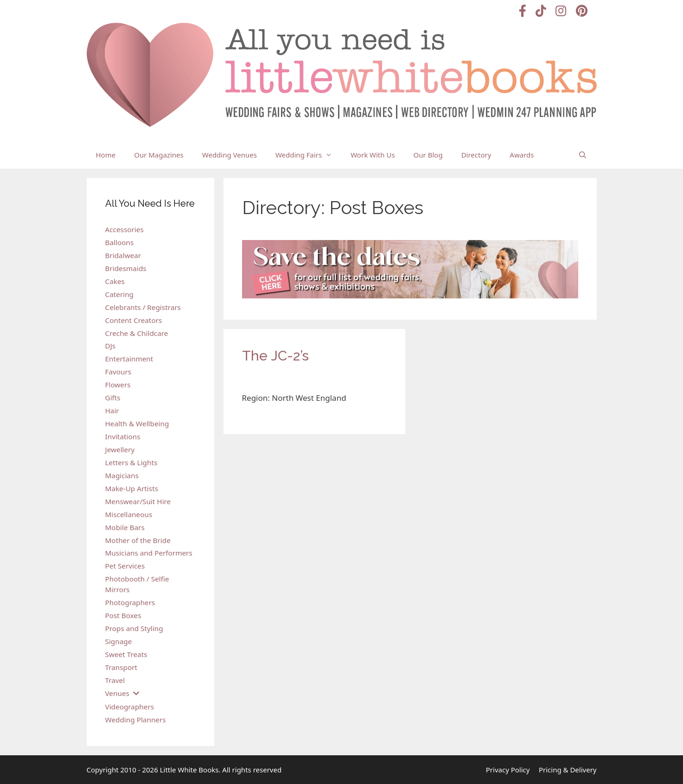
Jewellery (120, 449)
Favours (118, 372)
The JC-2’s (275, 356)
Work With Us (373, 155)
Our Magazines (159, 155)
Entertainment (129, 359)
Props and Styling (134, 628)
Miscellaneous (129, 514)
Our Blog (428, 155)
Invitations (123, 436)
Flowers (118, 385)
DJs (111, 346)
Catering (120, 294)
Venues (117, 693)
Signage (119, 641)
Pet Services (125, 566)
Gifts (113, 398)
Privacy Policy (508, 770)
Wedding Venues (230, 155)
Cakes (115, 281)
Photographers (130, 602)
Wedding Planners (136, 720)
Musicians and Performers (149, 553)
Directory (476, 155)
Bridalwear (123, 255)
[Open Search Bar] (583, 155)
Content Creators (134, 320)
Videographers (130, 707)
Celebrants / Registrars (143, 307)
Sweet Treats (126, 654)
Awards (522, 155)
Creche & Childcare (137, 333)
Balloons (120, 242)
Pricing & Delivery (568, 770)
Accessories (124, 229)
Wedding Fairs (308, 155)
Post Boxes (123, 615)
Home (106, 155)
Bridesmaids (126, 268)
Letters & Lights (131, 462)
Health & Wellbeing (137, 424)
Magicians (122, 475)
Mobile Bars (125, 527)
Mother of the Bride (138, 540)
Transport (121, 667)
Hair (112, 411)
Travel (115, 680)
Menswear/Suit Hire (138, 501)
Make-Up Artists (132, 488)
